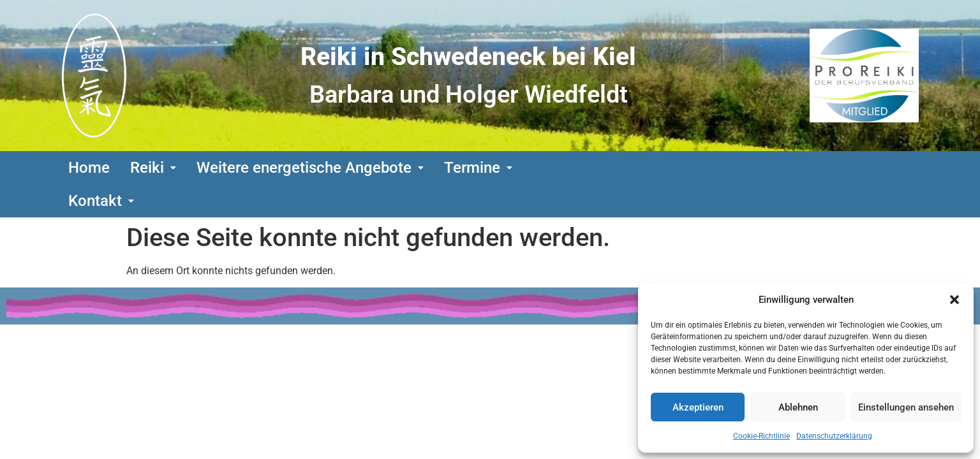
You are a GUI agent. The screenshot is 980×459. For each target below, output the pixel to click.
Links (180, 316)
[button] (954, 300)
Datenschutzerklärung (834, 436)
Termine (478, 168)
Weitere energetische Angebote (310, 168)
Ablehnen (798, 407)
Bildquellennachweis (272, 316)
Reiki (153, 168)
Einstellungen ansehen (906, 407)
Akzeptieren (698, 407)
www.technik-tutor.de (590, 343)
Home (89, 168)
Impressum (631, 316)
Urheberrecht (391, 316)
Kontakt (566, 168)
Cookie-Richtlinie (761, 436)
